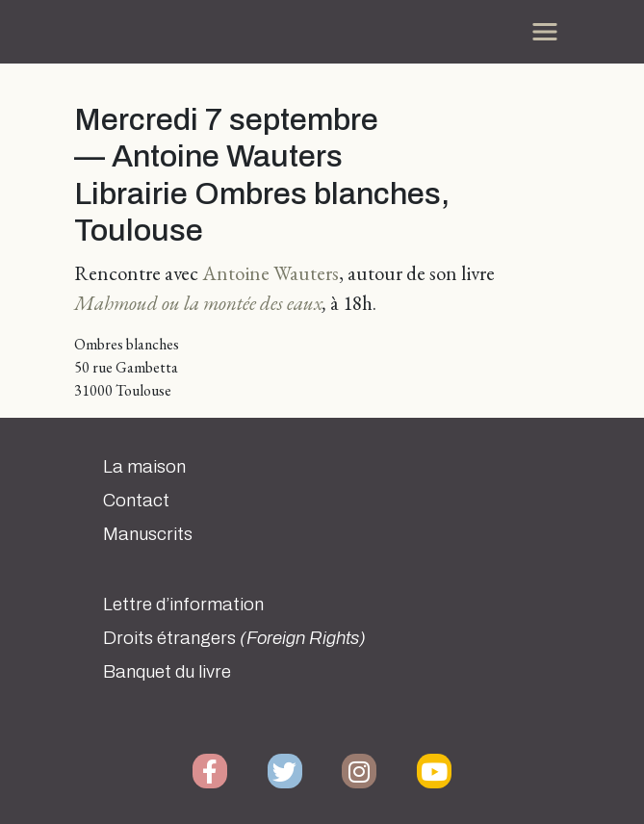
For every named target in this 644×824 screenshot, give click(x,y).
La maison (144, 467)
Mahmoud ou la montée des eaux (198, 303)
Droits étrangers (234, 638)
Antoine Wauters (270, 273)
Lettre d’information (183, 605)
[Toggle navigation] (545, 32)
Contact (136, 501)
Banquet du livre (167, 672)
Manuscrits (148, 534)
